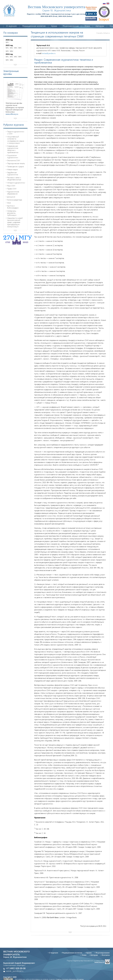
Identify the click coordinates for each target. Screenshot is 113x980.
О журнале (11, 26)
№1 (7, 42)
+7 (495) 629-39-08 (16, 969)
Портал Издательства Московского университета (88, 961)
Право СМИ (12, 189)
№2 (11, 48)
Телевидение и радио (16, 166)
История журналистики (16, 183)
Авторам (100, 26)
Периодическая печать (16, 163)
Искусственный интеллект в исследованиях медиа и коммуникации (16, 140)
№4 (20, 48)
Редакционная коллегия (34, 26)
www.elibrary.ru (12, 114)
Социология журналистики (13, 156)
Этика (87, 26)
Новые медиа (12, 169)
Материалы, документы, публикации (12, 213)
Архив (54, 26)
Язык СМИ (11, 186)
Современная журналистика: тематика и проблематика (13, 149)
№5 (7, 51)
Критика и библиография (13, 207)
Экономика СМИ (14, 160)
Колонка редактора (15, 200)
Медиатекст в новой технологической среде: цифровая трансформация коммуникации (15, 222)
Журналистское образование (13, 193)
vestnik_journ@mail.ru (15, 971)
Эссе (9, 203)
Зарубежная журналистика (13, 173)
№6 (11, 51)
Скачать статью (103, 33)
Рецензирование (71, 26)
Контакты (106, 955)
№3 (16, 48)
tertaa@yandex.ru (49, 53)
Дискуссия (11, 197)
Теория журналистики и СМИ (16, 133)
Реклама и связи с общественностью (14, 179)
